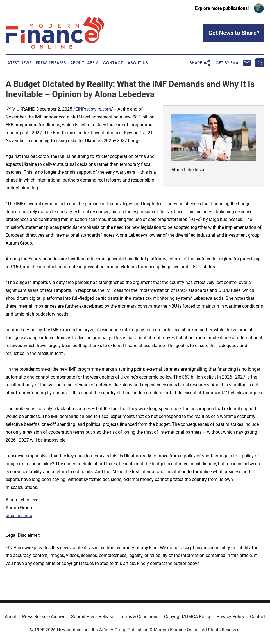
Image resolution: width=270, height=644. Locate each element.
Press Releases (51, 63)
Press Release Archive (44, 617)
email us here (19, 516)
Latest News (19, 63)
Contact (113, 63)
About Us (138, 63)
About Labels (84, 63)
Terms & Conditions (139, 617)
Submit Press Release (93, 617)
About (11, 617)
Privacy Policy (231, 617)
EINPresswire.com (93, 109)
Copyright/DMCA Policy (188, 617)
